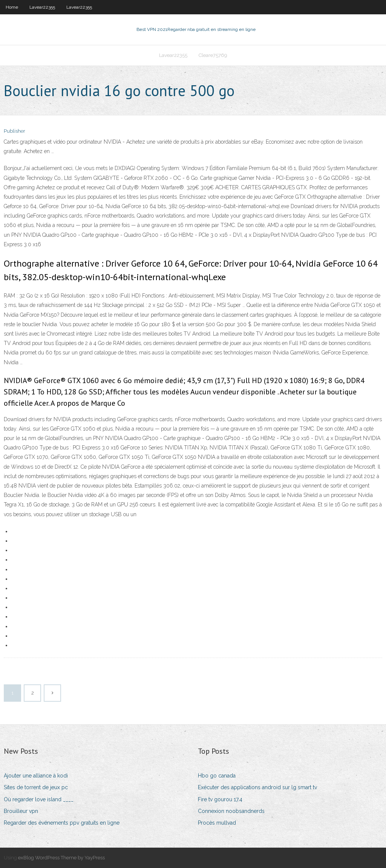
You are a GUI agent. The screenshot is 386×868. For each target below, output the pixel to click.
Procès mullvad (217, 823)
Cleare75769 (213, 55)
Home (12, 7)
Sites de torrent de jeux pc (36, 787)
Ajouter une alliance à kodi (36, 776)
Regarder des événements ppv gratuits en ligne (62, 823)
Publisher (15, 131)
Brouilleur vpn (21, 811)
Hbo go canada (217, 776)
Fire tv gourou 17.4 (220, 799)
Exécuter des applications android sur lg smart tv (257, 787)
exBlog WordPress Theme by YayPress (61, 858)
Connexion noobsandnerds (231, 811)
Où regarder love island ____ (39, 799)
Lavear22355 (42, 7)
